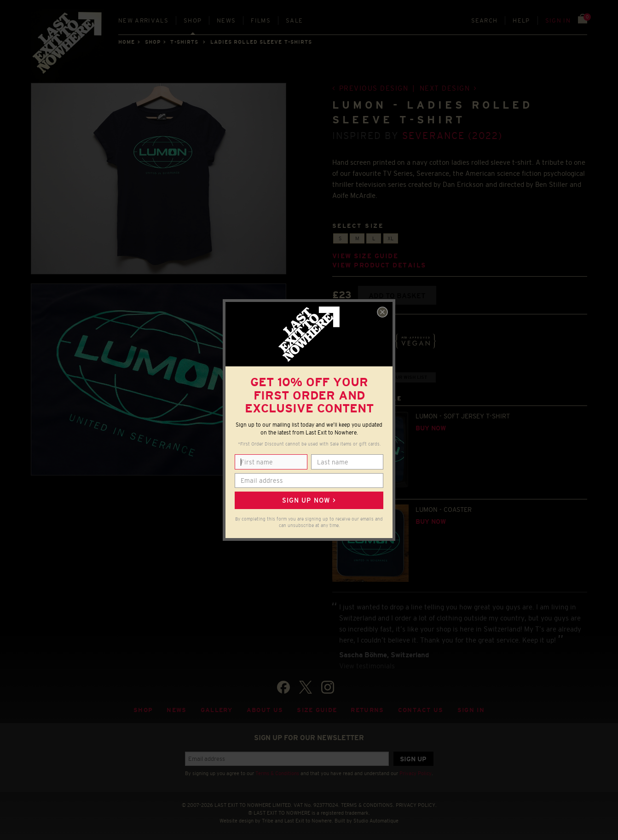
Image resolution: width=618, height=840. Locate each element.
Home (127, 42)
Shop (193, 20)
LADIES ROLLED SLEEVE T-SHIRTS (261, 42)
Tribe (268, 821)
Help (521, 20)
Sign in (558, 20)
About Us (265, 710)
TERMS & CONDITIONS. (368, 805)
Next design (445, 88)
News (226, 20)
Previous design (374, 88)
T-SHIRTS (184, 42)
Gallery (217, 710)
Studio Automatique (376, 821)
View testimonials (367, 666)
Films (261, 20)
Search (485, 20)
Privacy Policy (416, 773)
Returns (367, 710)
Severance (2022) (452, 136)
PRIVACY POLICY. (416, 805)
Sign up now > (309, 500)
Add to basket (397, 296)
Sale (294, 20)
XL (390, 238)
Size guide (317, 710)
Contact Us (421, 710)
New (143, 20)
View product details (379, 265)
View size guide (365, 256)
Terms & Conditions (277, 773)
